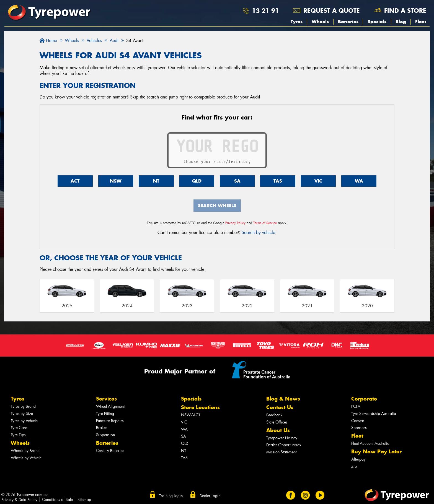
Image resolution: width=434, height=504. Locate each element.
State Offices (277, 422)
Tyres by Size (22, 414)
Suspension (105, 435)
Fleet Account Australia (370, 444)
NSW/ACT (191, 415)
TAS (278, 181)
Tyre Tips (18, 435)
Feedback (274, 415)
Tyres (297, 22)
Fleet (421, 22)
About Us (278, 430)
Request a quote (332, 11)
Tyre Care (19, 428)
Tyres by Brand (23, 406)
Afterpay (358, 459)
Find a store (405, 11)
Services (106, 399)
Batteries (348, 22)
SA (237, 181)
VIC (318, 181)
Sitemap (84, 500)
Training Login (171, 496)
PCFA (356, 406)
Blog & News (283, 399)
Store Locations (200, 407)
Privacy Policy (235, 223)
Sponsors (359, 428)
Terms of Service (265, 223)
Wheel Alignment (110, 406)
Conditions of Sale (57, 500)
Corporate (364, 399)
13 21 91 (265, 11)
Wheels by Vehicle (26, 458)
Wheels (320, 22)
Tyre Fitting (105, 414)
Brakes (102, 428)
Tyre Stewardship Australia (374, 414)
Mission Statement (281, 452)
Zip (354, 467)
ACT (75, 181)
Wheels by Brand (25, 451)
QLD (197, 181)
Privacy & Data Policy (19, 500)
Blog (401, 22)
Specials (377, 22)
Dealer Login (210, 496)
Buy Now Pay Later (376, 452)
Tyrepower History (282, 438)
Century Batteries (110, 451)
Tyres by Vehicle (24, 421)
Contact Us (280, 407)
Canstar (358, 421)
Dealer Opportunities (284, 445)
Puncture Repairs (110, 421)
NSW (116, 181)
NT (156, 181)
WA (359, 181)
